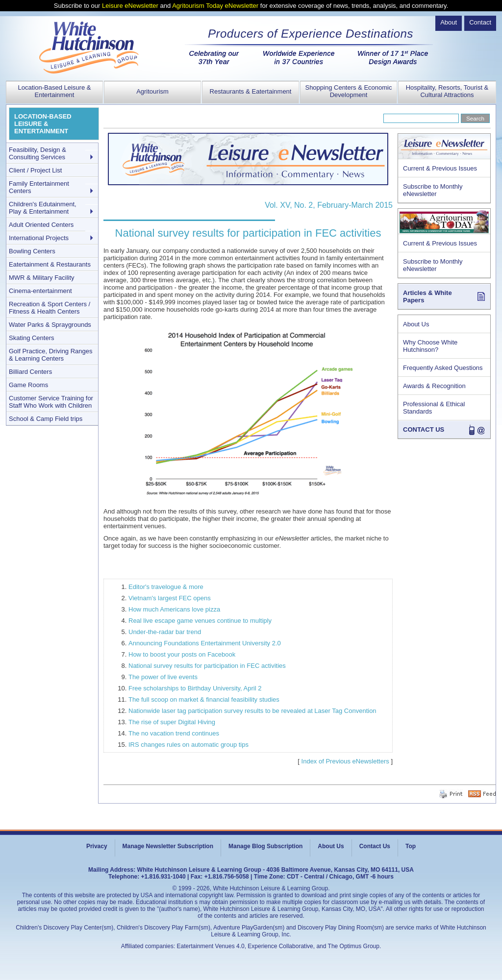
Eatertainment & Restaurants (50, 264)
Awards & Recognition (434, 386)
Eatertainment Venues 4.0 (211, 946)
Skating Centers (32, 338)
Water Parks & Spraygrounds (50, 325)
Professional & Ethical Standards (434, 408)
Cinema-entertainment (40, 291)
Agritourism (152, 91)
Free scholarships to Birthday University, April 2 (195, 688)
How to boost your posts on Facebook (182, 654)
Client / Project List (35, 170)
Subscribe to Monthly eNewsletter (433, 190)
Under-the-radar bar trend (165, 632)
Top (411, 846)
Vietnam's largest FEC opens (170, 598)
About (449, 22)
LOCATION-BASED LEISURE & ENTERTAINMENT (43, 124)
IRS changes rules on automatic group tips (188, 745)
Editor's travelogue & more (166, 587)
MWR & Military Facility (42, 278)
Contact (480, 22)
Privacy (97, 846)
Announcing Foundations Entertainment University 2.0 (205, 643)
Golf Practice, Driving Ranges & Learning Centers (51, 355)
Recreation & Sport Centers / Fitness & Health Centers (50, 308)
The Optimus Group (354, 946)
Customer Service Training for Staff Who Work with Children (51, 402)
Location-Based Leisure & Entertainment (55, 91)
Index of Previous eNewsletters (345, 761)
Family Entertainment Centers (39, 187)
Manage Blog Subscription (265, 846)
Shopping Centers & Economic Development (348, 91)
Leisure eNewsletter (130, 6)
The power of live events (163, 677)
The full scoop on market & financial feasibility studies (204, 699)
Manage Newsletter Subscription (168, 846)
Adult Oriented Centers (41, 225)
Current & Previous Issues (440, 168)
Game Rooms (28, 385)
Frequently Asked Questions (443, 368)
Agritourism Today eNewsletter (215, 6)
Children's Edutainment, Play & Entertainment (43, 208)
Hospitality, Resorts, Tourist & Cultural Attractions (447, 91)
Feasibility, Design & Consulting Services (38, 153)
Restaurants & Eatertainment (251, 91)
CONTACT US (424, 429)
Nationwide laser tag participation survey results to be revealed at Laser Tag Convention (252, 711)
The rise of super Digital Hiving (172, 722)
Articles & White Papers (427, 296)
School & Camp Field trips (46, 419)
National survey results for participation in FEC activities (207, 666)
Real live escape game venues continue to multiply (200, 621)
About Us (416, 324)
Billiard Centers (30, 372)
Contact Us (375, 846)
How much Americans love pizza (174, 609)
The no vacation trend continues (174, 733)
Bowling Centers (32, 251)
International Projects (39, 238)
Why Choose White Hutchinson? (430, 346)
